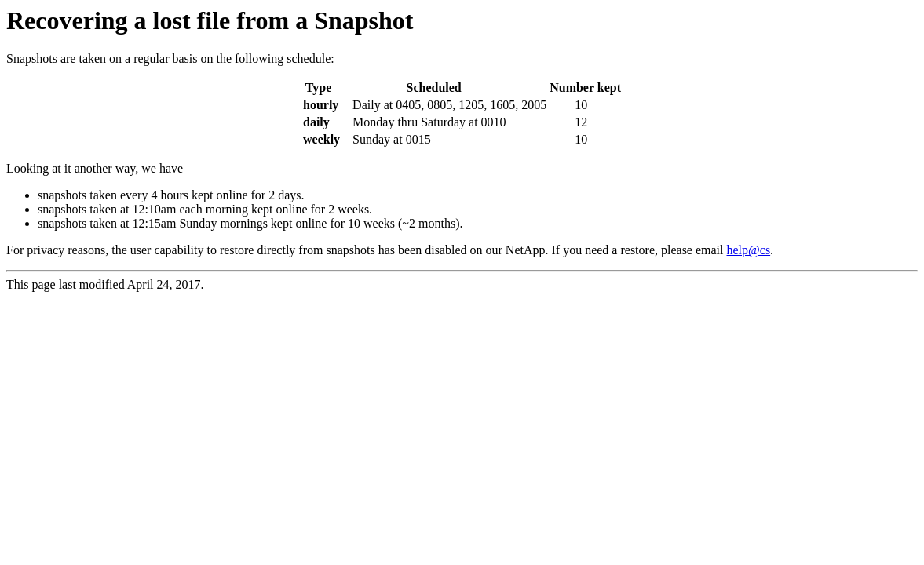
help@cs (749, 250)
